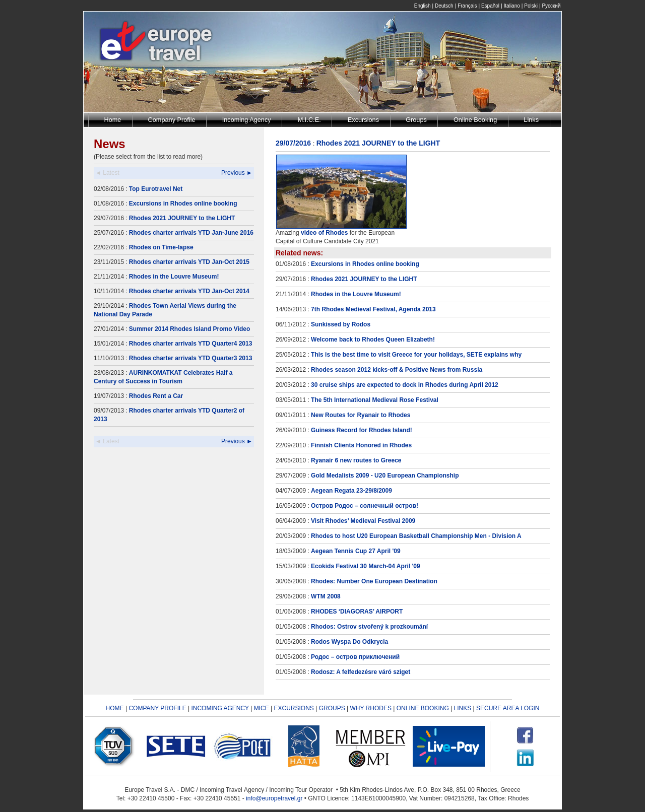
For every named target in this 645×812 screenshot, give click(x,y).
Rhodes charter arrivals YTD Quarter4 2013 (191, 344)
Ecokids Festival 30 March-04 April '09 (366, 566)
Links (531, 120)
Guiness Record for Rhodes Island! (362, 430)
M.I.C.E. (309, 120)
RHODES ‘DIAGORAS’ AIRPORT (357, 612)
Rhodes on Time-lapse (161, 247)
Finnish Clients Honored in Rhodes (361, 445)
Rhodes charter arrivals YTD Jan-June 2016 (191, 233)
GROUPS (332, 708)
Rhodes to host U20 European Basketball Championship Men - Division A (416, 536)
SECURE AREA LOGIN (508, 708)
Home (113, 120)
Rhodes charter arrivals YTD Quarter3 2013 (191, 358)
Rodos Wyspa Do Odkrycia (349, 642)
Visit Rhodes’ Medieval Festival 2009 (363, 521)
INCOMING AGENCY (220, 708)
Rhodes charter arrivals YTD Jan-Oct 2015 (189, 262)
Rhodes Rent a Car (156, 396)
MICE (262, 708)
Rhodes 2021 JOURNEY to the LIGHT (182, 218)
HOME (115, 708)
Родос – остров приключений (355, 657)
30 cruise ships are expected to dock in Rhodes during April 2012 (405, 385)
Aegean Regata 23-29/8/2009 (351, 491)
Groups (416, 120)
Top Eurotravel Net (156, 189)
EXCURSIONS (294, 708)
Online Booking (475, 120)
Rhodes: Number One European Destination (374, 581)
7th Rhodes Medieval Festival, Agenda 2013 (373, 309)
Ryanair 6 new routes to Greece (356, 460)
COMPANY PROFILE (157, 708)
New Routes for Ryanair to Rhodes (361, 415)
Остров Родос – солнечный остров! (365, 506)
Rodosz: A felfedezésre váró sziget (361, 672)
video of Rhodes (324, 233)
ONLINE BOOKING (423, 708)
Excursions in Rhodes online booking (183, 204)
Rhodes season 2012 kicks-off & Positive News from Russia (397, 370)
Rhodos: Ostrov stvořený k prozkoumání (369, 627)
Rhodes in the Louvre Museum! (174, 277)
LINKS (463, 708)
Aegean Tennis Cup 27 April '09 (356, 551)
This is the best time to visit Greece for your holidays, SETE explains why (416, 355)
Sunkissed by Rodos (341, 324)
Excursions (363, 120)
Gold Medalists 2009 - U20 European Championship (385, 476)
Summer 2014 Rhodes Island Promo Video (190, 329)
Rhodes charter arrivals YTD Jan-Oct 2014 (189, 291)
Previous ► (237, 173)
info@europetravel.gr (274, 798)
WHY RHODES (370, 708)
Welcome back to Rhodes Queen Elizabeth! (373, 340)
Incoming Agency (247, 120)
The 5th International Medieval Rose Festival (375, 400)
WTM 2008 (326, 596)
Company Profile (172, 120)
